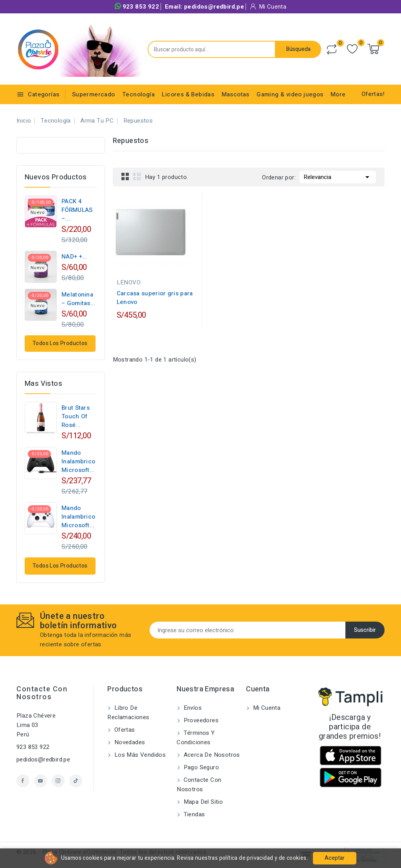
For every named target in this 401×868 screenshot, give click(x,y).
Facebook (23, 781)
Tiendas (193, 814)
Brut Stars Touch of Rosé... (76, 416)
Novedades (129, 742)
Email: (204, 7)
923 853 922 (137, 7)
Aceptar (335, 858)
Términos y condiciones (196, 738)
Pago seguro (200, 767)
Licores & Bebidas (188, 94)
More (338, 94)
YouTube (41, 781)
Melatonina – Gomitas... (79, 299)
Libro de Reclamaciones (128, 712)
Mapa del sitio (202, 802)
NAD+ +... (74, 257)
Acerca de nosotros (211, 755)
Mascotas (236, 94)
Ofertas (124, 730)
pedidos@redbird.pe (43, 759)
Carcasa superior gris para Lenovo (155, 298)
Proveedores (200, 720)
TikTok (76, 781)
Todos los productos (60, 343)
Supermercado (94, 94)
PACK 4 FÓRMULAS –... (77, 210)
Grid (125, 176)
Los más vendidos (139, 755)
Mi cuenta (266, 708)
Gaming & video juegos (290, 94)
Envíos (192, 708)
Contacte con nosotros (42, 693)
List (137, 176)
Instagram (58, 781)
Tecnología (138, 94)
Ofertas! (373, 94)
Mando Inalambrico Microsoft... (78, 461)
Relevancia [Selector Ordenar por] (338, 176)
